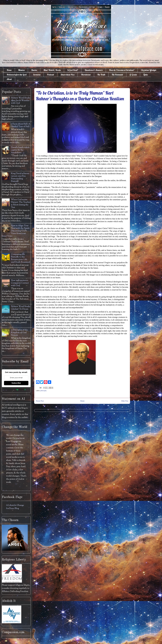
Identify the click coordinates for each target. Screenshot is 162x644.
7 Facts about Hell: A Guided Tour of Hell (21, 125)
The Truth (101, 75)
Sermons (37, 75)
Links (145, 75)
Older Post (125, 401)
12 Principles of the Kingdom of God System (19, 333)
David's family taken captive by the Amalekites (20, 150)
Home (9, 70)
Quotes (34, 70)
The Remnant (117, 75)
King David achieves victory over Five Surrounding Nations (20, 177)
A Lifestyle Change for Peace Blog (15, 507)
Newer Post (40, 401)
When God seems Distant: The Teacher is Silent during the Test (21, 204)
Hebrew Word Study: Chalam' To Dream (21, 308)
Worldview (86, 75)
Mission (21, 70)
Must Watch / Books (52, 70)
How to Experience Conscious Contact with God (20, 283)
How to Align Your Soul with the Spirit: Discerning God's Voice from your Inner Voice (16, 231)
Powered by (16, 390)
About (9, 79)
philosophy (44, 391)
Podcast (50, 75)
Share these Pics (67, 75)
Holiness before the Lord (17, 75)
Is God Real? (73, 70)
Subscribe (16, 383)
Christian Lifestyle (149, 70)
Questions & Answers (94, 70)
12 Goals (133, 75)
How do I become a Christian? (122, 70)
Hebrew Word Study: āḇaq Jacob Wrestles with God (21, 101)
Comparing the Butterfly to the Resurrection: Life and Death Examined (21, 258)
